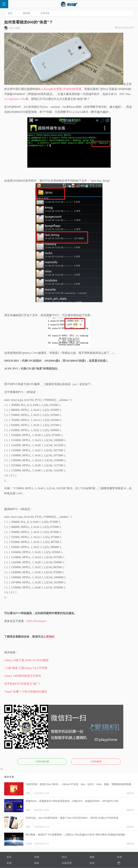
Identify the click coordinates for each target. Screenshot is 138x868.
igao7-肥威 (12, 28)
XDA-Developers (37, 621)
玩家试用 (67, 863)
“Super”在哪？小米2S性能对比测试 (26, 692)
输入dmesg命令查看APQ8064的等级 (60, 89)
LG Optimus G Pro (15, 99)
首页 (10, 13)
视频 (92, 857)
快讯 (64, 857)
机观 (9, 863)
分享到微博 (96, 762)
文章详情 (45, 13)
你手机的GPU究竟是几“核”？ (22, 684)
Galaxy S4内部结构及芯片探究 (23, 676)
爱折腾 (26, 13)
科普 (119, 857)
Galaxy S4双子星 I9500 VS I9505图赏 (26, 660)
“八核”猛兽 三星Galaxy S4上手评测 (26, 668)
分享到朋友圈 (42, 762)
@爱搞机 (49, 637)
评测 (37, 857)
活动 (92, 863)
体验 (37, 863)
